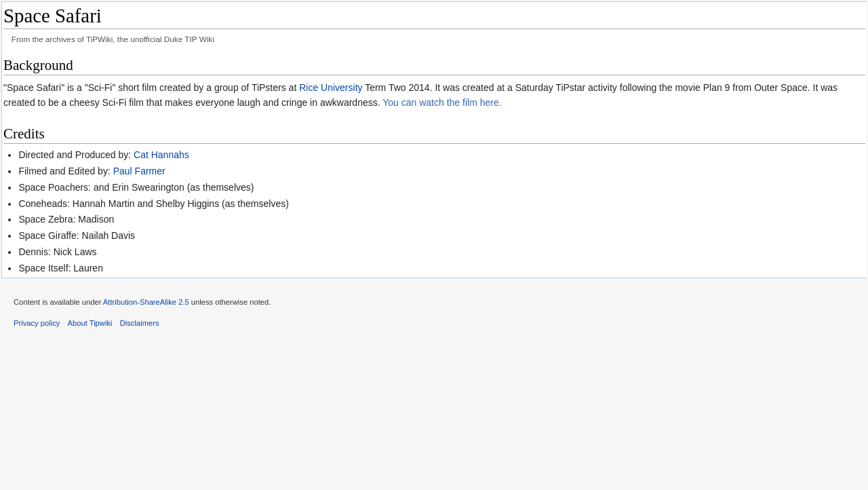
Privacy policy (37, 323)
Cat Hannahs (161, 155)
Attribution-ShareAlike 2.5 (146, 302)
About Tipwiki (90, 323)
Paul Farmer (139, 171)
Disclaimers (140, 323)
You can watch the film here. (442, 102)
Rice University (331, 88)
